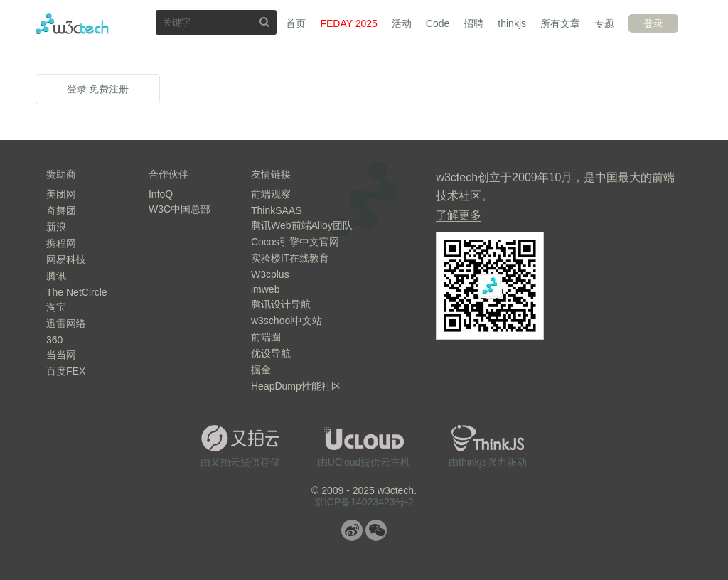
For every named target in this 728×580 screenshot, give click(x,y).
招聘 (473, 23)
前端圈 (266, 337)
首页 (296, 23)
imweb (265, 289)
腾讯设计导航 (281, 304)
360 (54, 340)
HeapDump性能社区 (296, 386)
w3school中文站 (287, 321)
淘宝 (56, 307)
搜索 (264, 22)
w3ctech (72, 23)
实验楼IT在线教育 (290, 258)
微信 (376, 530)
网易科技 (66, 259)
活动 (402, 23)
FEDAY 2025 (348, 23)
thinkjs (512, 23)
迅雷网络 (66, 323)
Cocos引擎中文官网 (295, 242)
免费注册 (109, 89)
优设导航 (271, 353)
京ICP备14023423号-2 (364, 502)
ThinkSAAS (277, 210)
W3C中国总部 (180, 209)
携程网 (61, 243)
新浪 (56, 227)
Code (438, 23)
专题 (604, 23)
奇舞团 (61, 210)
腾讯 (56, 276)
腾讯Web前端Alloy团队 (302, 225)
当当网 (61, 355)
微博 (352, 530)
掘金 (261, 370)
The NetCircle (77, 292)
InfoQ (161, 194)
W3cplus (270, 274)
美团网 (61, 194)
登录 (653, 23)
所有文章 (560, 23)
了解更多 (459, 215)
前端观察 (271, 194)
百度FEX (66, 371)
